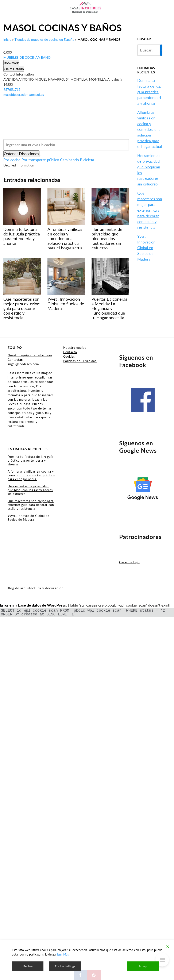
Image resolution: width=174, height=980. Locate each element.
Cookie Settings (65, 966)
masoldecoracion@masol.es (24, 94)
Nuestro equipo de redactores (30, 355)
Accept (143, 966)
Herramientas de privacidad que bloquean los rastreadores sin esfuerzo (30, 490)
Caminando (69, 160)
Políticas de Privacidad (80, 361)
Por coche (12, 160)
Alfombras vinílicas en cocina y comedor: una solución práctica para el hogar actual (150, 129)
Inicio (7, 39)
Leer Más (63, 954)
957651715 (12, 89)
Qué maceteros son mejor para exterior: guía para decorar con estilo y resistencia (150, 210)
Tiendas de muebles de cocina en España (44, 39)
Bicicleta (87, 160)
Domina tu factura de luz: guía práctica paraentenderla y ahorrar (149, 92)
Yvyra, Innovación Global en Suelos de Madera (146, 248)
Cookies (69, 356)
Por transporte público (40, 160)
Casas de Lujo (129, 562)
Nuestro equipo (75, 348)
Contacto (70, 352)
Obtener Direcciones (21, 154)
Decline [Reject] (28, 966)
